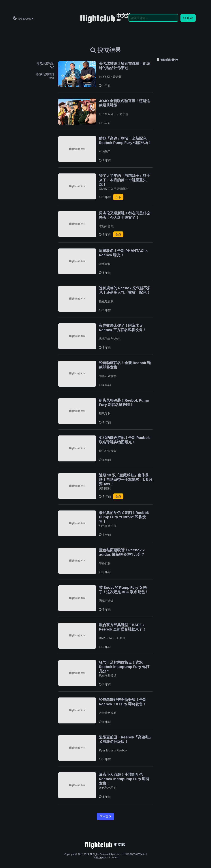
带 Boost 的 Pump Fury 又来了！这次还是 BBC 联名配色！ (124, 590)
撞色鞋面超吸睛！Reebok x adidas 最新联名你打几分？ (122, 552)
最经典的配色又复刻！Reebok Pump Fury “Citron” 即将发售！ (124, 517)
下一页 (105, 816)
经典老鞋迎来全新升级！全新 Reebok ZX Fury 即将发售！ (123, 702)
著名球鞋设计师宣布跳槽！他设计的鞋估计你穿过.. (125, 66)
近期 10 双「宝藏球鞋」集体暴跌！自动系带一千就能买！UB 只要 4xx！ (126, 480)
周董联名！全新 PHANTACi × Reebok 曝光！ (123, 253)
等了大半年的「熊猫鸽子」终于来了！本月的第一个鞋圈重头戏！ (125, 180)
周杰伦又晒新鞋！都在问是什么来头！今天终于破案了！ (125, 215)
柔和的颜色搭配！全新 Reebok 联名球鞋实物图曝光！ (124, 440)
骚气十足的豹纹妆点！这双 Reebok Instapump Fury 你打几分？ (124, 667)
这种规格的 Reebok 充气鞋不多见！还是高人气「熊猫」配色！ (125, 290)
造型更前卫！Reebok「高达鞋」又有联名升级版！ (126, 739)
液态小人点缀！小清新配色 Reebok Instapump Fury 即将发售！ (124, 779)
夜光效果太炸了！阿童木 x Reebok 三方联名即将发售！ (123, 328)
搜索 (188, 18)
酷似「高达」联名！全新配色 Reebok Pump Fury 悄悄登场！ (125, 141)
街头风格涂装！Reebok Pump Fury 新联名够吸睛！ (124, 403)
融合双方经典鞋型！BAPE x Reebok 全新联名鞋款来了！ (123, 627)
